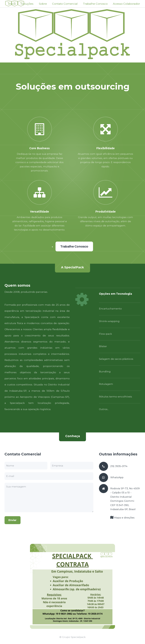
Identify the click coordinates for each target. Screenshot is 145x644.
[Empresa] (72, 466)
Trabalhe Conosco (95, 4)
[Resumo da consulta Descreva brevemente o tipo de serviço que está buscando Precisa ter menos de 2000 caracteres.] (49, 497)
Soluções (27, 4)
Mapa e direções (124, 518)
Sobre (43, 4)
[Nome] (26, 466)
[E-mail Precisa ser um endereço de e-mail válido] (49, 476)
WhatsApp (117, 477)
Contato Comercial (65, 4)
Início (12, 4)
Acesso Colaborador (126, 4)
